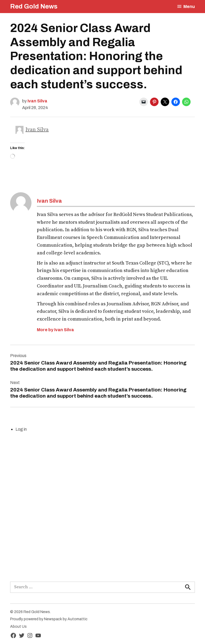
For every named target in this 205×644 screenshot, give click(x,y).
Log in (21, 429)
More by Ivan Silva (55, 330)
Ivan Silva (37, 101)
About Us (18, 627)
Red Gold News (34, 6)
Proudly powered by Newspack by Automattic (49, 619)
